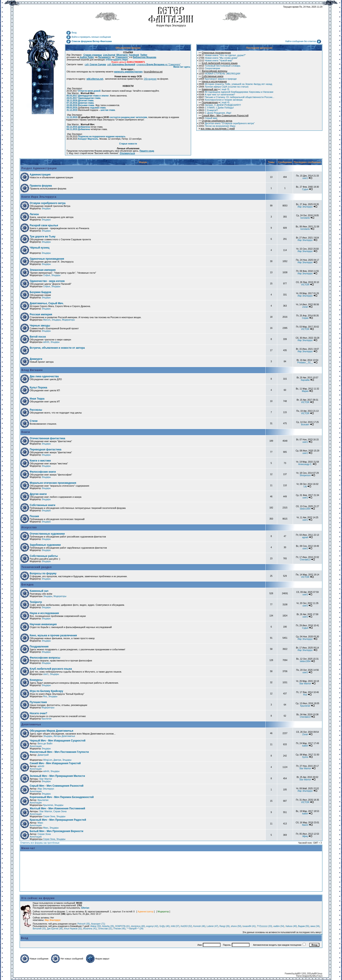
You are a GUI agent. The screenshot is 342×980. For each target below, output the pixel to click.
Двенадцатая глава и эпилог (93, 96)
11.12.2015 (72, 117)
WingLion (48, 760)
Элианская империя (43, 270)
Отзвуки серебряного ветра (48, 203)
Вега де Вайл (45, 743)
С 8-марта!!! (208, 110)
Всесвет (305, 425)
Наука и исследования (44, 613)
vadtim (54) (279, 926)
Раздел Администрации (39, 168)
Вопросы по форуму (43, 573)
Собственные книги (42, 505)
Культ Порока (38, 388)
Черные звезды (40, 326)
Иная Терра (37, 399)
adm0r (46, 342)
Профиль (43, 105)
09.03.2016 (72, 108)
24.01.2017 (72, 98)
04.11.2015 (72, 129)
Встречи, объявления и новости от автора (57, 348)
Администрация (40, 175)
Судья (305, 189)
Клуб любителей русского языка (51, 669)
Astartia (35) (108, 926)
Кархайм (305, 380)
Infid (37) (175, 926)
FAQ (43, 77)
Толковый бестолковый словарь (220, 66)
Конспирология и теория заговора (221, 100)
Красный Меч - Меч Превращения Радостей (58, 820)
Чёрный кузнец (39, 248)
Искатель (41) (90, 929)
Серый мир (208, 118)
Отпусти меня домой (89, 91)
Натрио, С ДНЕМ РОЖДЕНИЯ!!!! (220, 105)
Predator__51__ (305, 363)
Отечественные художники (47, 534)
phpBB (297, 974)
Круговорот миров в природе (218, 79)
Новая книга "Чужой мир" (216, 60)
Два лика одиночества (44, 376)
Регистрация (43, 98)
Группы (43, 91)
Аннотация (36, 746)
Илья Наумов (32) (73, 929)
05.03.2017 (72, 96)
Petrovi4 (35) (84, 924)
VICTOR (305, 285)
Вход (71, 33)
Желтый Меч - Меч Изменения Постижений (57, 808)
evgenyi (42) (152, 926)
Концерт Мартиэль (88, 139)
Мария (305, 391)
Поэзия (34, 516)
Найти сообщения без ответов (303, 41)
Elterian (85, 908)
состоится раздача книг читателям (128, 117)
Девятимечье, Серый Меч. (47, 303)
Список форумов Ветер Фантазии (89, 41)
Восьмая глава (86, 105)
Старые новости (128, 144)
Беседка (27, 585)
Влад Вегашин (32, 370)
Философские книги (43, 472)
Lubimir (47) (212, 926)
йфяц (305, 836)
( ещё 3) (214, 89)
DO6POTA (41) (122, 926)
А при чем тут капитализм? (217, 94)
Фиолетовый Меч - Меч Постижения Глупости (59, 752)
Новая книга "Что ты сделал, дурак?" (222, 55)
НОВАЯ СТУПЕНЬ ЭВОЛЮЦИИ (219, 74)
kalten (305, 746)
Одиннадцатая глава (89, 98)
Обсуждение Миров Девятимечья (51, 731)
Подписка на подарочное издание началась (102, 136)
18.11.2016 (72, 100)
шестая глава (108, 110)
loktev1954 (305, 509)
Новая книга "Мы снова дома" (218, 58)
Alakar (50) (96, 926)
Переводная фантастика (45, 450)
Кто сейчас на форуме (38, 898)
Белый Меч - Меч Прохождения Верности (56, 831)
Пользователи (43, 84)
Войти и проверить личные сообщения (88, 37)
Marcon (47, 320)
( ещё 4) (214, 102)
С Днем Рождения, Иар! (215, 113)
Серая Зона (49, 816)
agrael (305, 537)
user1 (305, 178)
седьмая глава (98, 108)
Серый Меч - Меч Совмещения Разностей (56, 786)
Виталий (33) (39, 929)
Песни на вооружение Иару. (217, 126)
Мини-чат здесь (182, 67)
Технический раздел (36, 567)
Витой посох (38, 337)
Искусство (29, 527)
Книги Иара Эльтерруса (38, 197)
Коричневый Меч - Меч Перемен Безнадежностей (62, 797)
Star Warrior (305, 684)
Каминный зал (39, 591)
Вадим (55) (304, 926)
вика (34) (315, 926)
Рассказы (36, 410)
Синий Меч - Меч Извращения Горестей (55, 763)
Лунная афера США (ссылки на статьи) (224, 87)
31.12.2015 (72, 110)
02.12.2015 (72, 127)
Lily (305, 487)
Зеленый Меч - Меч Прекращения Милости (57, 776)
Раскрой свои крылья (44, 225)
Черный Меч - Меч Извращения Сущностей (58, 741)
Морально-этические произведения (53, 483)
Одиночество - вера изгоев (47, 281)
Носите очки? (38, 713)
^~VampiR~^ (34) (135, 929)
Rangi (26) (225, 926)
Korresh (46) (199, 926)
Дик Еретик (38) (55, 929)
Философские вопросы (45, 658)
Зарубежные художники (45, 545)
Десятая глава (86, 100)
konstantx (305, 218)
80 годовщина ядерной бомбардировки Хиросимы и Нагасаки (236, 92)
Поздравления (39, 647)
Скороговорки (209, 68)
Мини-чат (28, 848)
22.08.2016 (72, 105)
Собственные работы (44, 556)
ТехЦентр (36, 602)
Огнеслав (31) (105, 929)
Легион (34, 214)
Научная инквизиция (43, 624)
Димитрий (43, 755)
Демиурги (36, 359)
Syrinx (305, 757)
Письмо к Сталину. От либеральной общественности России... (237, 97)
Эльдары (46, 209)
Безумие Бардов (40, 292)
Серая (305, 318)
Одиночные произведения (47, 259)
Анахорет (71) (98, 924)
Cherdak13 (305, 560)
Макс (40, 823)
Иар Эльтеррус (305, 207)
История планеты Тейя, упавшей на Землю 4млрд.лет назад (235, 84)
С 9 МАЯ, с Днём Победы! (216, 108)
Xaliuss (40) (291, 926)
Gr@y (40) (165, 926)
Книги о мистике (40, 461)
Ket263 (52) (186, 926)
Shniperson (305, 475)
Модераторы (68, 320)
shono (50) (236, 926)
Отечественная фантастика (47, 438)
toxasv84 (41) (249, 926)
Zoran (305, 307)
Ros (45, 696)
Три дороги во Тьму (43, 237)
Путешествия (38, 702)
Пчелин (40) (119, 929)
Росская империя (41, 314)
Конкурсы (36, 680)
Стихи (34, 421)
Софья (47, 275)
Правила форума (41, 186)
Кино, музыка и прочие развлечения (53, 635)
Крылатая (305, 706)
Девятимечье (31, 724)
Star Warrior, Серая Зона (53, 811)
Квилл (305, 825)
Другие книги (38, 494)
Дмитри (57, 760)
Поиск (43, 69)
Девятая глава (86, 103)
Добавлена (84, 127)
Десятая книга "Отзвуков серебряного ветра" (227, 123)
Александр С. (305, 464)
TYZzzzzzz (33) (264, 926)
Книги (25, 432)
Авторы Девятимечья (64, 736)
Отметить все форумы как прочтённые (40, 843)
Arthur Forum (317, 976)
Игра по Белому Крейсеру (46, 691)
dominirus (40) (138, 926)
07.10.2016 (72, 103)
